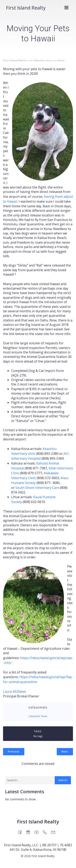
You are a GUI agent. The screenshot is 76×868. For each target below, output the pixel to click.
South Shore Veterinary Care (37, 488)
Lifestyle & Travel (38, 716)
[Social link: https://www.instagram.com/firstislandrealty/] (30, 832)
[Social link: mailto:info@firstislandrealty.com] (55, 832)
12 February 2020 (41, 60)
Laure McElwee (14, 691)
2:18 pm (60, 60)
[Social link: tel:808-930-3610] (46, 832)
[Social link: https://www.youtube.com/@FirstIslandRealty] (38, 832)
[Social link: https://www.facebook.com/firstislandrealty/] (21, 832)
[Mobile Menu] (66, 8)
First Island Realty (15, 60)
